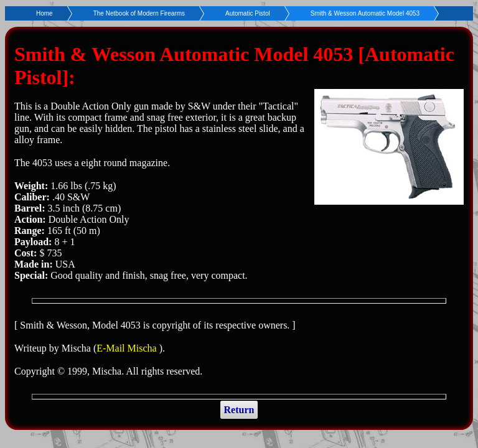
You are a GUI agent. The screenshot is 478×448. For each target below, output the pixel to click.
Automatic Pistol (248, 13)
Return (239, 410)
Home (45, 13)
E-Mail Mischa (128, 348)
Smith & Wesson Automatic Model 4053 (365, 13)
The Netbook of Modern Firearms (139, 13)
